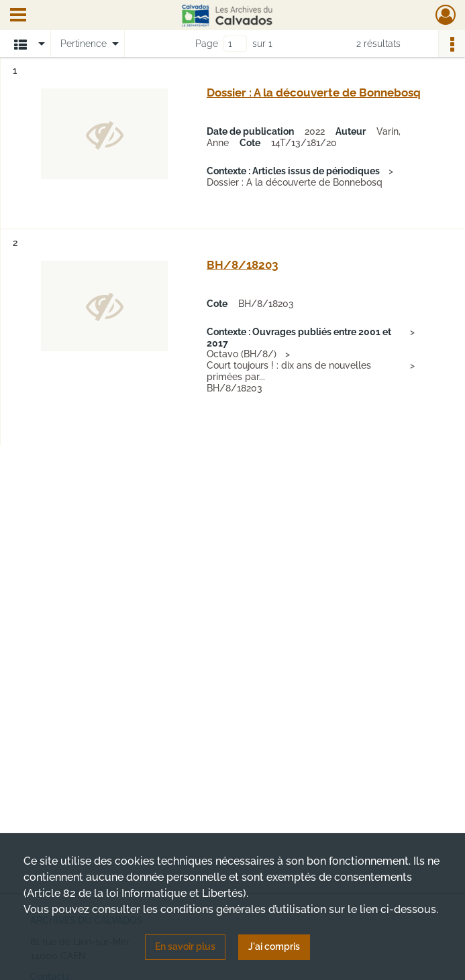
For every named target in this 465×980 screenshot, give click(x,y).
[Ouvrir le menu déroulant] (18, 16)
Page (207, 44)
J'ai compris (274, 946)
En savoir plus (185, 946)
